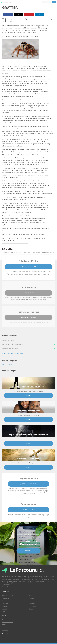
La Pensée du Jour (8, 364)
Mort (30, 596)
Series (4, 627)
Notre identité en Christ (10, 349)
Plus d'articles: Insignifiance (13, 353)
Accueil (4, 619)
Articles (4, 625)
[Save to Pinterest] (29, 14)
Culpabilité (32, 604)
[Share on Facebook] (8, 14)
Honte (4, 612)
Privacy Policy (6, 585)
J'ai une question (28, 293)
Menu (54, 2)
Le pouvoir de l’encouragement (13, 344)
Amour (31, 609)
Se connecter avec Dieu (9, 596)
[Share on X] (19, 14)
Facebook (5, 638)
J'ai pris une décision (28, 267)
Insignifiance (6, 598)
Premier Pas (5, 630)
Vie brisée (5, 609)
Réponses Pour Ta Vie (8, 622)
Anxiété (4, 601)
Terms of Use (5, 587)
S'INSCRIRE (29, 551)
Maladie (31, 598)
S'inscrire (29, 395)
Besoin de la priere (29, 317)
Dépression (5, 604)
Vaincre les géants (8, 340)
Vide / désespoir (33, 601)
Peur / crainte (33, 606)
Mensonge (5, 606)
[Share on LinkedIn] (40, 14)
